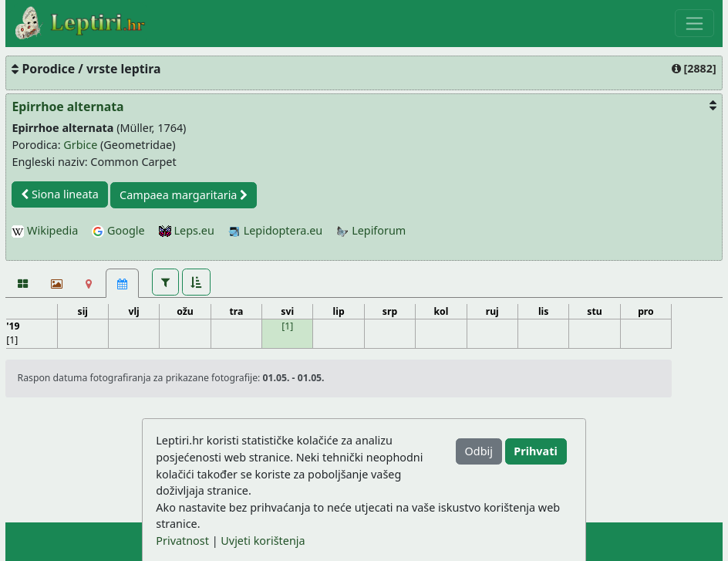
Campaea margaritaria (184, 195)
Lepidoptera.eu (275, 230)
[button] (165, 282)
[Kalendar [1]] (122, 283)
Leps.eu (187, 230)
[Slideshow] (55, 283)
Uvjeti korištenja (263, 541)
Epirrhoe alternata (67, 106)
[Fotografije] (22, 283)
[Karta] (89, 283)
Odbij (479, 451)
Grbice (80, 145)
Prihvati (535, 451)
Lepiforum (371, 230)
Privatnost (182, 541)
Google (118, 230)
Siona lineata (60, 194)
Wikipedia (45, 230)
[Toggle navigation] (694, 23)
